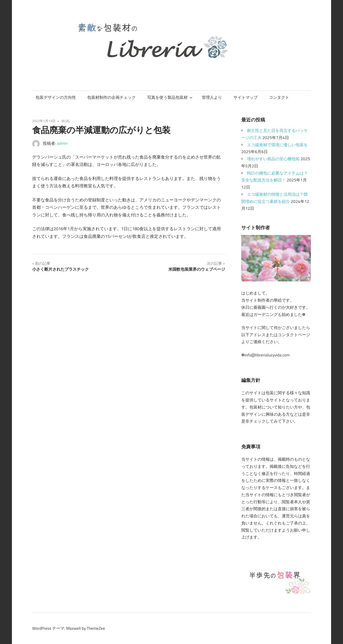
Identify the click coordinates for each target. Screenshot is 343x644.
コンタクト (279, 97)
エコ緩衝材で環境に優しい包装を (277, 145)
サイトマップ (246, 97)
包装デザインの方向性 (56, 97)
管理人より (212, 97)
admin (62, 143)
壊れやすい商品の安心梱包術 (273, 159)
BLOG (66, 121)
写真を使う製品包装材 (170, 97)
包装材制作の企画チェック (111, 97)
